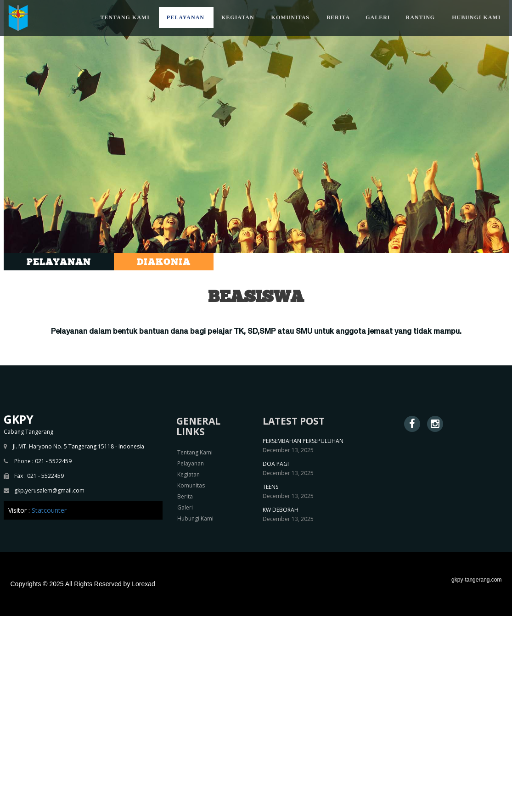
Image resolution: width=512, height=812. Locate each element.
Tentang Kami (195, 452)
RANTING (420, 17)
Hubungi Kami (195, 518)
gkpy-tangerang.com (476, 580)
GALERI (378, 17)
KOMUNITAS (290, 17)
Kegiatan (188, 474)
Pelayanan (191, 463)
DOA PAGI (276, 464)
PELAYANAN (186, 17)
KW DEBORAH (281, 510)
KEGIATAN (238, 17)
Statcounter (49, 510)
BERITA (338, 17)
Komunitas (191, 485)
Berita (185, 496)
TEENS (270, 487)
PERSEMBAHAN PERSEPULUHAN (303, 441)
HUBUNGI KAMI (476, 17)
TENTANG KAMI (125, 17)
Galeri (185, 507)
